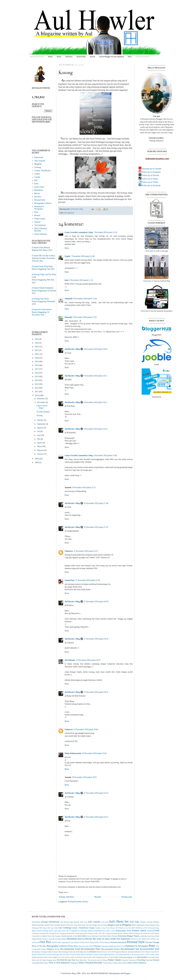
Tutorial (37, 222)
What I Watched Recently (40, 230)
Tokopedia (125, 960)
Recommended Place (91, 949)
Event (129, 931)
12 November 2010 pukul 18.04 (96, 601)
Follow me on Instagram (151, 172)
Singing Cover (132, 957)
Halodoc (120, 933)
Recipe (57, 949)
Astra (85, 922)
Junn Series (82, 936)
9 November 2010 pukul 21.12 (84, 487)
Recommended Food (70, 949)
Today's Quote (40, 219)
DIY (36, 180)
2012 (37, 388)
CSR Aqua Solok (52, 928)
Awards (92, 57)
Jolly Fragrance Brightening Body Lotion (64, 936)
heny (67, 280)
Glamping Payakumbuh (67, 933)
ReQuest (51, 949)
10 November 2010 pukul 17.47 (96, 527)
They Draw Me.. (81, 960)
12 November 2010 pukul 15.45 (88, 580)
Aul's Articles (94, 922)
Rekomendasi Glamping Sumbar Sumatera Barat (47, 952)
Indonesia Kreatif (148, 933)
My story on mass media (104, 939)
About (59, 57)
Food (36, 184)
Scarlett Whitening (120, 957)
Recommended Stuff (149, 949)
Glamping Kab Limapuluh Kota (49, 933)
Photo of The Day (39, 946)
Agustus (41, 428)
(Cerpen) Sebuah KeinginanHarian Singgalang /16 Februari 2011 (44, 291)
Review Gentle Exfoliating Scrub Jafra (54, 955)
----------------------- (37, 57)
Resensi (37, 215)
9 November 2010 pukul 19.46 (105, 455)
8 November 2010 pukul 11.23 (81, 280)
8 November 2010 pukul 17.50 (85, 317)
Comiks (37, 177)
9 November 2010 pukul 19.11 (95, 376)
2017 (37, 369)
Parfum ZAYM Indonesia (102, 942)
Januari (40, 454)
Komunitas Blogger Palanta (129, 936)
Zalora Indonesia (41, 234)
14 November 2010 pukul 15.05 (94, 753)
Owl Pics (38, 197)
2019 (37, 362)
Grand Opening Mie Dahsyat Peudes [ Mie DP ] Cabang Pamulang (96, 933)
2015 (37, 377)
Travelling (141, 960)
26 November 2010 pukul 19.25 (84, 777)
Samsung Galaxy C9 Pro (141, 955)
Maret (40, 446)
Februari (41, 450)
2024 (37, 343)
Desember (41, 399)
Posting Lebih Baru (67, 897)
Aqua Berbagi (64, 922)
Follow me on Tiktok (150, 179)
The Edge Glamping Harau (48, 960)
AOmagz (44, 922)
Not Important (69, 213)
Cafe (60, 928)
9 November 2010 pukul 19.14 (95, 429)
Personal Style (40, 200)
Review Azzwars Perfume (131, 952)
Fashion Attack (139, 930)
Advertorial (39, 157)
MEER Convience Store (44, 939)
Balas (67, 248)
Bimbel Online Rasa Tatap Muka (71, 925)
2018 (37, 365)
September (42, 424)
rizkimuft (69, 299)
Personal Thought (152, 942)
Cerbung (38, 167)
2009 (37, 459)
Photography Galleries (43, 203)
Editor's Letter (110, 931)
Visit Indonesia (40, 225)
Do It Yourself (72, 931)
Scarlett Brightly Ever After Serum (58, 957)
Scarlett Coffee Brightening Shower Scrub (100, 957)
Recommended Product (111, 949)
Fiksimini (150, 931)
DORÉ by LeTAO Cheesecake (146, 928)
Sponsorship (81, 57)
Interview (39, 936)
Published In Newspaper (39, 208)
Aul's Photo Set (119, 921)
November (41, 402)
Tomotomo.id (133, 960)
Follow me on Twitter (150, 182)
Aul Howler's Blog (72, 349)
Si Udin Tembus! (43, 412)
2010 (37, 395)
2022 (37, 350)
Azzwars (143, 922)
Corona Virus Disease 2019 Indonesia (113, 928)
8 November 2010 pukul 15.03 (85, 299)
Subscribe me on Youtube (151, 169)
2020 (37, 358)
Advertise (69, 57)
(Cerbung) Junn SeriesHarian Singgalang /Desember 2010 (43, 301)
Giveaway (35, 933)
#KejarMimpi (36, 922)
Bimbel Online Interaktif (52, 925)
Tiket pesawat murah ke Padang (97, 960)
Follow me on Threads (150, 175)
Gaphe (67, 256)
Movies (37, 193)
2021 (37, 354)
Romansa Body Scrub (127, 955)
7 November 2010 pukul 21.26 (105, 232)
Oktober (41, 420)
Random (44, 949)
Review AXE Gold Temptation (112, 952)
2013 (37, 384)
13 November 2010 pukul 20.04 (86, 729)
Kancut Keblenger (92, 936)
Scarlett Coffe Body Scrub (78, 957)
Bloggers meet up (115, 925)
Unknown (69, 551)
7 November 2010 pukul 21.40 (83, 256)
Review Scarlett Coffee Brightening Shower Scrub (104, 955)
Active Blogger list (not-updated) (111, 57)
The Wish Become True (66, 960)
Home (50, 57)
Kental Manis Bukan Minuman (108, 936)
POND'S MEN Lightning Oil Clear (63, 942)
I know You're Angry (42, 407)
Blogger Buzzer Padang (100, 925)
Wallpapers (74, 963)
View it (52, 963)
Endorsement (121, 931)
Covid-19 (129, 928)
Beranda (98, 897)
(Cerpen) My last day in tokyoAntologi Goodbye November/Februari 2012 (43, 258)
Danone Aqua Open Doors (57, 931)
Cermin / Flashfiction (42, 171)
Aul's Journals (40, 161)
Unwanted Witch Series (40, 963)
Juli (39, 431)
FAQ (130, 57)
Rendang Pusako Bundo (70, 952)
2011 (37, 392)
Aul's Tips (134, 922)
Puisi (36, 212)
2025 (37, 339)
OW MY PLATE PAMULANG (140, 939)
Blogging (38, 164)
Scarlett (152, 955)
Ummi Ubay (70, 580)
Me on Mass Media (59, 939)
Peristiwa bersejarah (119, 942)
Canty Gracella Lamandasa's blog (79, 232)
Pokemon (97, 946)
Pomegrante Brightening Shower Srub (113, 946)
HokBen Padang (134, 933)
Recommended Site (130, 949)
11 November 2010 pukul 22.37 (86, 551)
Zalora (130, 963)
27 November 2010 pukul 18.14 (96, 793)
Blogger (127, 973)
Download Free (100, 931)
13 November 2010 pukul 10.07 (88, 660)
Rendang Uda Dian (84, 952)
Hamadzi (68, 317)
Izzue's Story (39, 187)
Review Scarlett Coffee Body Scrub (77, 955)
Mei (39, 439)
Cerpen (37, 174)
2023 (37, 346)
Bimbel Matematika (38, 925)
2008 (37, 462)
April (39, 443)
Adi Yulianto (70, 660)
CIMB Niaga (42, 928)
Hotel (141, 933)
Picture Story (73, 946)
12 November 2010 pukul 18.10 (96, 639)
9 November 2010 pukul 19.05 (95, 349)
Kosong (40, 415)
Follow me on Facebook (151, 185)
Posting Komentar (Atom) (78, 902)
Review (99, 952)
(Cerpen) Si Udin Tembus (42, 309)
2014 (37, 380)
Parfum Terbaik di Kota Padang (84, 942)
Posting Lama (127, 897)
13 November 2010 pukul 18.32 (96, 692)
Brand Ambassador (138, 925)
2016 (37, 373)
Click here (149, 251)
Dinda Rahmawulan (73, 753)
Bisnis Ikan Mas (87, 925)
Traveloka (149, 960)
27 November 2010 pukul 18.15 (96, 817)
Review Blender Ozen (147, 952)
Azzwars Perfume (153, 922)
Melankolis (39, 190)
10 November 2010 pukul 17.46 (96, 503)
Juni (39, 435)
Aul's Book (105, 922)
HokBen (126, 933)
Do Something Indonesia (86, 931)
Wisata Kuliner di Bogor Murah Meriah (115, 963)
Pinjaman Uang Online (86, 946)
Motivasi (81, 939)
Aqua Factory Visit (76, 922)
